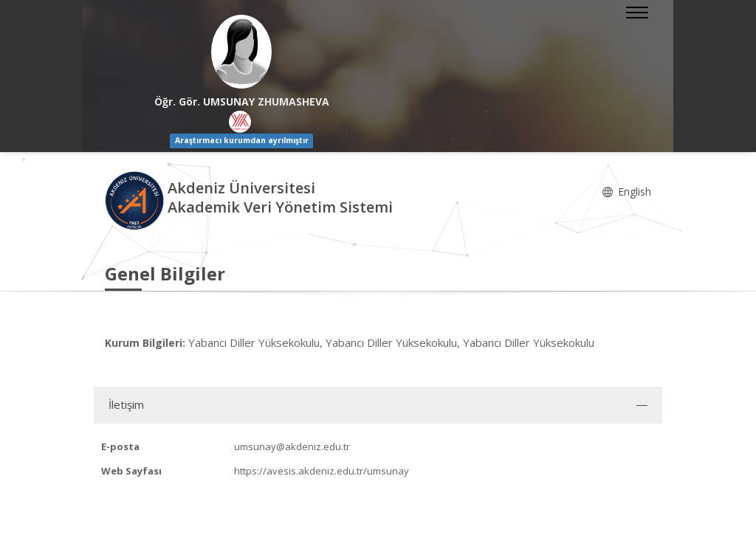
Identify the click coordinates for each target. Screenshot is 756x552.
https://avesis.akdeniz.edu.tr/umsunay (322, 471)
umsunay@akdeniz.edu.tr (292, 446)
